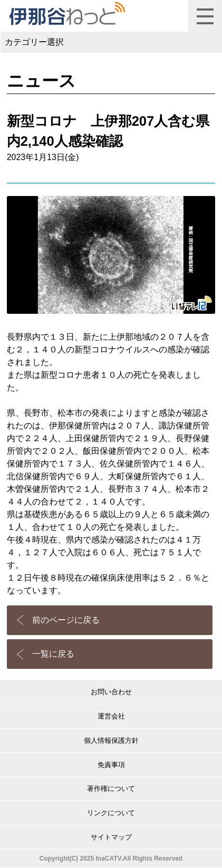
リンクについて (111, 813)
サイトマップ (111, 837)
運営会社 (111, 716)
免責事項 (111, 765)
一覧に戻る (53, 654)
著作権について (111, 788)
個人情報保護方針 (111, 740)
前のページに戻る (66, 620)
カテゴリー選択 (34, 42)
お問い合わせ (111, 692)
